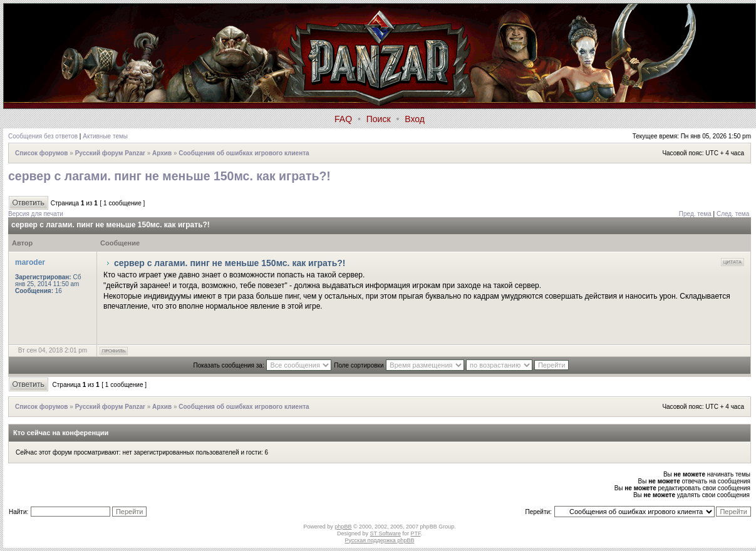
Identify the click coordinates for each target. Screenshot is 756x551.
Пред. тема (695, 214)
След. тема (733, 214)
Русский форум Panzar (110, 153)
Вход (415, 119)
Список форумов (42, 153)
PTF (415, 533)
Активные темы (105, 136)
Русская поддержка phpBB (380, 540)
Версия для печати (36, 214)
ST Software (386, 533)
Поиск (379, 119)
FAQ (343, 119)
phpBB (343, 527)
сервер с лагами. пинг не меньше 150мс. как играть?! (169, 176)
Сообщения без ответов (43, 136)
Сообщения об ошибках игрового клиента (244, 153)
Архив (162, 153)
